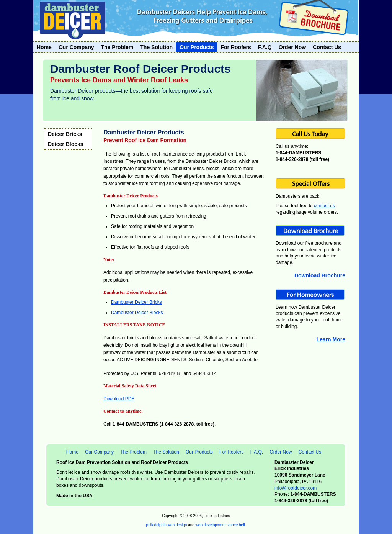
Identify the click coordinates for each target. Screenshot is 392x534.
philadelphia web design (167, 525)
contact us (324, 206)
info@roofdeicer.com (296, 488)
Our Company (76, 47)
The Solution (156, 47)
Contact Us (327, 47)
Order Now (292, 47)
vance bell (236, 525)
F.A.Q (265, 47)
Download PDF (119, 399)
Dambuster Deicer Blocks (137, 313)
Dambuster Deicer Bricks (136, 302)
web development (211, 525)
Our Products (197, 47)
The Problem (117, 47)
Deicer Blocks (66, 144)
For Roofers (236, 47)
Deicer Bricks (65, 134)
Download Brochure (320, 275)
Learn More (331, 339)
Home (44, 47)
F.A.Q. (257, 452)
